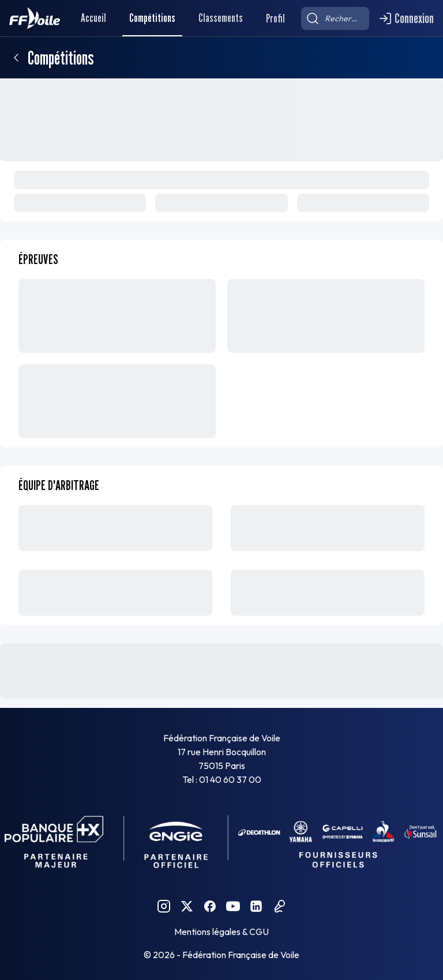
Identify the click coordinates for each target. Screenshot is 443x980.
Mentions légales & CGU (221, 932)
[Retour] (16, 58)
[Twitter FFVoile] (187, 906)
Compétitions (152, 18)
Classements (221, 18)
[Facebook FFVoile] (210, 906)
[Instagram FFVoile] (164, 906)
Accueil (93, 18)
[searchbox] (335, 18)
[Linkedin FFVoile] (256, 906)
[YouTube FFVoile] (233, 906)
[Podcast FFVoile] (279, 906)
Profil (275, 18)
